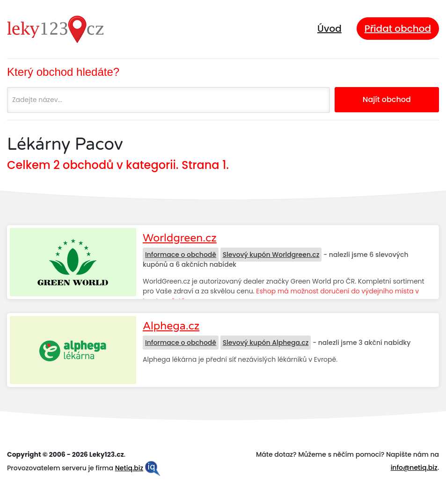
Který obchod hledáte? (63, 72)
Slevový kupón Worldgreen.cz (271, 255)
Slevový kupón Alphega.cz (266, 343)
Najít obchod (387, 99)
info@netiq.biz (414, 467)
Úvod (329, 29)
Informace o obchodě (181, 255)
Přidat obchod (398, 29)
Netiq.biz (129, 468)
